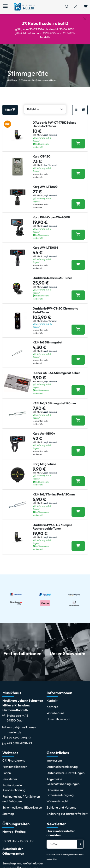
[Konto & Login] (76, 7)
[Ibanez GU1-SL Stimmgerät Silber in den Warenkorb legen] (78, 386)
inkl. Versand (50, 161)
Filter (10, 106)
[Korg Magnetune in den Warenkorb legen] (78, 477)
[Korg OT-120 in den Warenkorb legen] (78, 170)
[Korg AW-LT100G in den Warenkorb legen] (78, 200)
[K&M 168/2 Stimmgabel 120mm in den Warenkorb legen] (78, 417)
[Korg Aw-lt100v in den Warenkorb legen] (78, 447)
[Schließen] (85, 19)
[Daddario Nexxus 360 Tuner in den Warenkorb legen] (78, 291)
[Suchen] (67, 7)
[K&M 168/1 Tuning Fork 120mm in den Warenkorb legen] (78, 508)
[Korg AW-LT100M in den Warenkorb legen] (78, 261)
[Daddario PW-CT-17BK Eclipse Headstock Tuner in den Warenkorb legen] (78, 140)
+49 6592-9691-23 (19, 739)
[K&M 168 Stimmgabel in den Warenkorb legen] (78, 356)
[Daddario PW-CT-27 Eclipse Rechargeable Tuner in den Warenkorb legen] (78, 542)
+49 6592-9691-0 (19, 734)
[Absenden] (80, 840)
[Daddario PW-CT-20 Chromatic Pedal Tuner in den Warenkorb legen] (78, 326)
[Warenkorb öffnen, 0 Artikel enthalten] (86, 7)
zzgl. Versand (51, 131)
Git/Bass (12, 76)
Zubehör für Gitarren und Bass (39, 76)
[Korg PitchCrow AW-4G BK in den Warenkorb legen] (78, 231)
